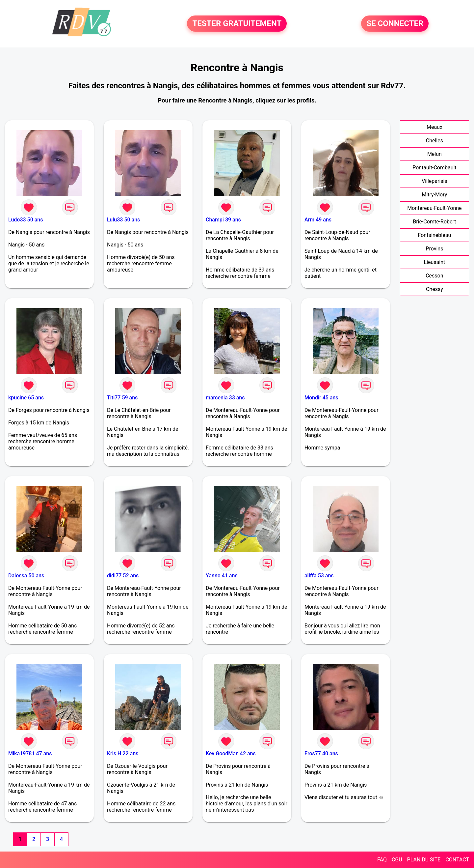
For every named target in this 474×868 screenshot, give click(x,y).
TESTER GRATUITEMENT (237, 24)
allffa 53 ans (319, 576)
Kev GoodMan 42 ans (231, 753)
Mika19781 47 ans (30, 753)
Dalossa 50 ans (26, 576)
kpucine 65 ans (26, 398)
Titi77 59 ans (122, 398)
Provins (434, 249)
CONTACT (457, 860)
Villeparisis (434, 181)
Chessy (434, 289)
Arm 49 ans (318, 220)
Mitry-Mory (434, 195)
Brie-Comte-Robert (434, 222)
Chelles (434, 141)
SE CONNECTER (395, 24)
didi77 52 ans (123, 576)
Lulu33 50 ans (123, 220)
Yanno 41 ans (222, 576)
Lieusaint (435, 262)
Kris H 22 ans (123, 753)
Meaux (434, 127)
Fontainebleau (435, 235)
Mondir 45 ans (321, 398)
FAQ (382, 860)
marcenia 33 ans (225, 398)
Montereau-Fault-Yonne (434, 208)
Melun (434, 154)
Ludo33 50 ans (26, 220)
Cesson (434, 276)
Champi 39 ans (223, 220)
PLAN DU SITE (424, 860)
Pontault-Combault (434, 168)
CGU (397, 860)
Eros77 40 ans (321, 753)
